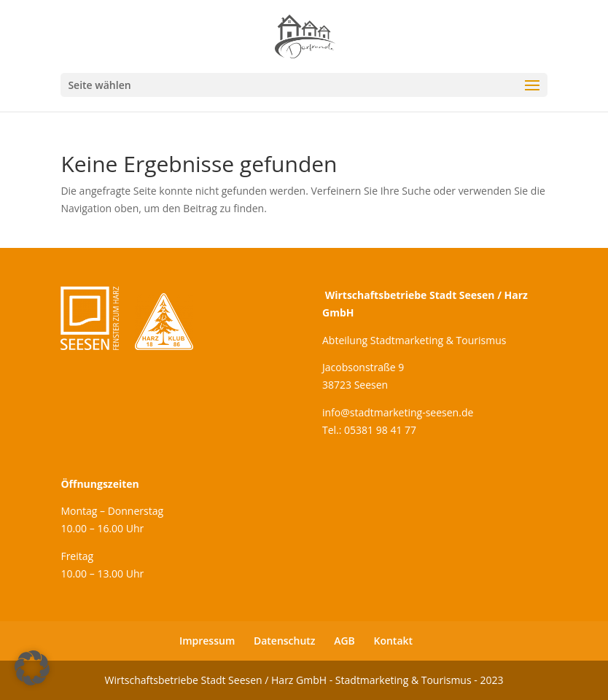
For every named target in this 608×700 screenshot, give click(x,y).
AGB (344, 641)
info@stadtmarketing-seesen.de (398, 412)
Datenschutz (285, 641)
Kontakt (394, 641)
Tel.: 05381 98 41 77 (369, 430)
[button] (32, 668)
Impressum (207, 641)
